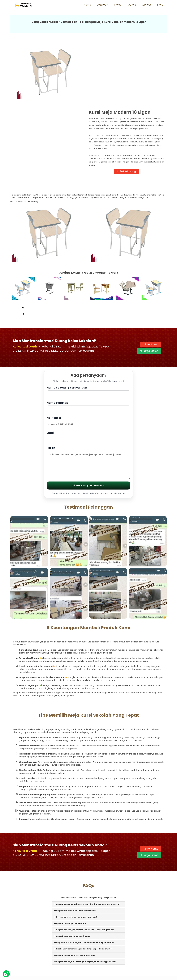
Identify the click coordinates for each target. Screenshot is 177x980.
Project (118, 5)
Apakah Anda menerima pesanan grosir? (75, 893)
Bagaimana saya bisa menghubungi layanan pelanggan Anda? (85, 900)
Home (87, 5)
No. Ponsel (88, 360)
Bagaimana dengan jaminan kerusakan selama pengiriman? (84, 868)
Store (160, 5)
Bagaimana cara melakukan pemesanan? (75, 849)
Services (146, 5)
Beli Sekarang (128, 109)
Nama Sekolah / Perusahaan (88, 330)
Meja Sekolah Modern (92, 976)
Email (88, 375)
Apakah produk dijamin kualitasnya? (73, 874)
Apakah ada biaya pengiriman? (70, 861)
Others (132, 5)
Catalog (101, 5)
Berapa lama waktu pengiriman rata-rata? (76, 855)
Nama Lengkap (88, 345)
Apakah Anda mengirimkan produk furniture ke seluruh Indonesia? (87, 842)
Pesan (88, 400)
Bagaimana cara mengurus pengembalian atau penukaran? (84, 880)
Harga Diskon (149, 289)
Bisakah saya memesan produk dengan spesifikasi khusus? (83, 887)
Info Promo (150, 282)
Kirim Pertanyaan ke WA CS (88, 423)
